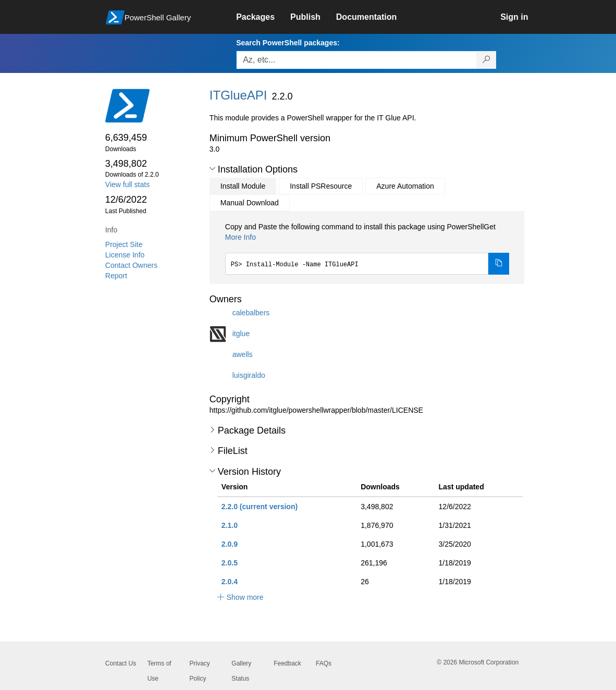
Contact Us (121, 663)
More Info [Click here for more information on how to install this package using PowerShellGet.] (241, 237)
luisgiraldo (249, 375)
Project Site (124, 244)
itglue (241, 333)
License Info (125, 255)
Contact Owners (131, 265)
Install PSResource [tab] (321, 186)
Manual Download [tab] (250, 203)
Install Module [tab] (243, 186)
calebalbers (251, 312)
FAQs (324, 663)
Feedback (287, 663)
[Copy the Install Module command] (499, 264)
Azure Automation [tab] (405, 186)
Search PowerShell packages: (288, 43)
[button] (212, 169)
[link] (263, 17)
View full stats (127, 184)
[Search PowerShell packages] (486, 60)
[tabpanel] (367, 248)
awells (243, 354)
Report (116, 276)
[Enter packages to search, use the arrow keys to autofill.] (356, 60)
